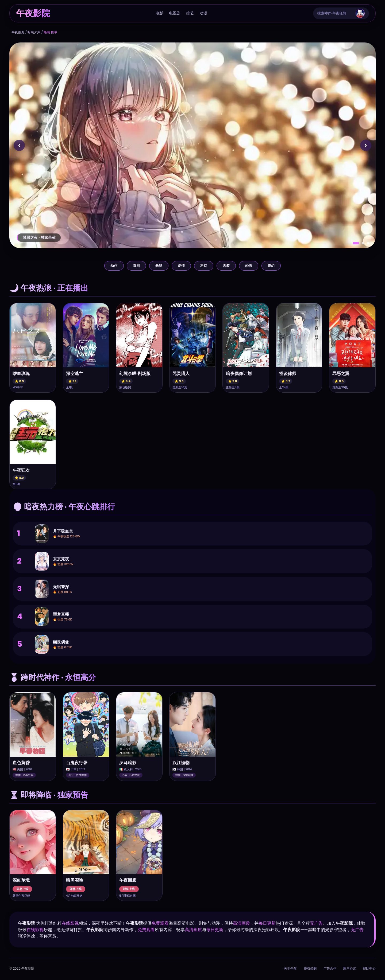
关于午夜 (290, 968)
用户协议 (349, 968)
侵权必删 (310, 968)
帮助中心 (369, 968)
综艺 (190, 13)
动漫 (203, 13)
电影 (159, 13)
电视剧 (175, 13)
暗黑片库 (34, 32)
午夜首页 (18, 32)
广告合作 (330, 968)
